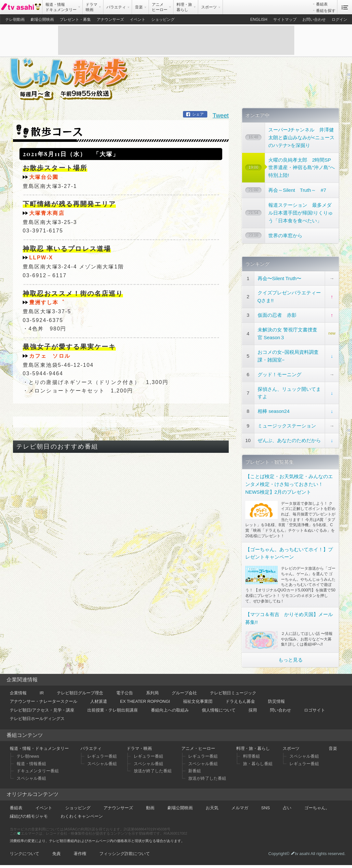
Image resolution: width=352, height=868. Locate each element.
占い (287, 808)
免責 (56, 854)
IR (42, 693)
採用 (253, 710)
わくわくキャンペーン (82, 816)
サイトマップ (285, 19)
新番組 (194, 771)
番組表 (322, 4)
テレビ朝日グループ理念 (80, 693)
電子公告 (125, 693)
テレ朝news (28, 756)
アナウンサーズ (110, 19)
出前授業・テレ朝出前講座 (113, 710)
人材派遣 (99, 701)
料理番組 (251, 756)
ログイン (339, 19)
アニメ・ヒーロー (198, 748)
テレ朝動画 (15, 19)
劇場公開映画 (42, 19)
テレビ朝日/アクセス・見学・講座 (42, 710)
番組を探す (326, 11)
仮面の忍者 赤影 (277, 315)
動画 (150, 808)
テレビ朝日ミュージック (233, 693)
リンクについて (24, 854)
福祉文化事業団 (198, 701)
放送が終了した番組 (153, 771)
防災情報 (276, 701)
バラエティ (91, 748)
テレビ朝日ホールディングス (37, 719)
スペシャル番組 (31, 778)
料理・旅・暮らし (253, 748)
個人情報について (219, 710)
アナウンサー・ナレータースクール (43, 701)
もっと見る (291, 660)
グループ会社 (184, 693)
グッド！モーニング (279, 374)
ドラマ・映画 (139, 748)
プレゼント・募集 (75, 19)
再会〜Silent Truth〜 (279, 278)
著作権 (80, 854)
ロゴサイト (315, 710)
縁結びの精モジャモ (29, 816)
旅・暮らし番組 (258, 764)
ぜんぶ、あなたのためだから (289, 440)
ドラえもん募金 (240, 701)
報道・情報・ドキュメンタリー (39, 748)
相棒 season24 (274, 411)
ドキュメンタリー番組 (38, 771)
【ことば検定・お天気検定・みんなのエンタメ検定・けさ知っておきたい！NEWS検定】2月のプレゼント (289, 484)
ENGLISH (259, 19)
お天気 (212, 808)
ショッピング (163, 19)
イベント (138, 19)
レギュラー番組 (102, 756)
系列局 (152, 693)
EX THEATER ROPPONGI (145, 701)
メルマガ (240, 808)
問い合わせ (280, 710)
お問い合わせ (314, 19)
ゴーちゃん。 (317, 808)
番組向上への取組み (170, 710)
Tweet (221, 115)
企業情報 (18, 693)
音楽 (333, 748)
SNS (266, 808)
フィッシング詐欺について (125, 854)
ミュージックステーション (287, 426)
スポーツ (291, 748)
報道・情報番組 (31, 764)
